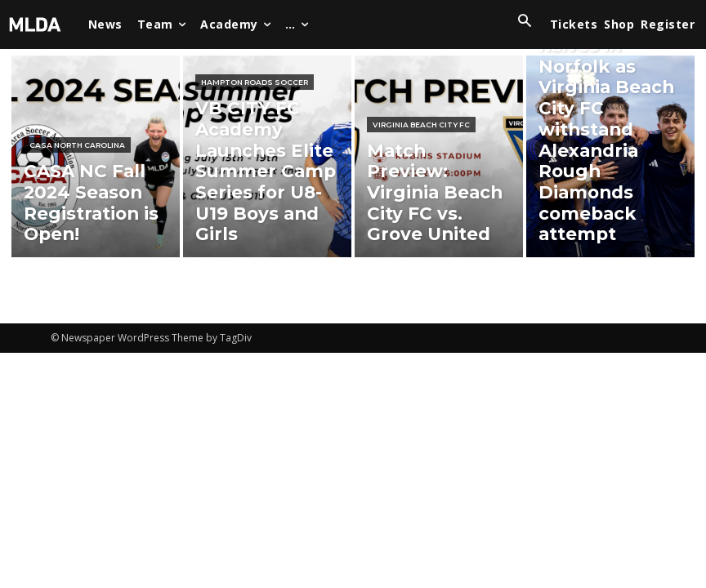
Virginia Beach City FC (421, 187)
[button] (525, 22)
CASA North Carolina (77, 187)
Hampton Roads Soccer (255, 160)
